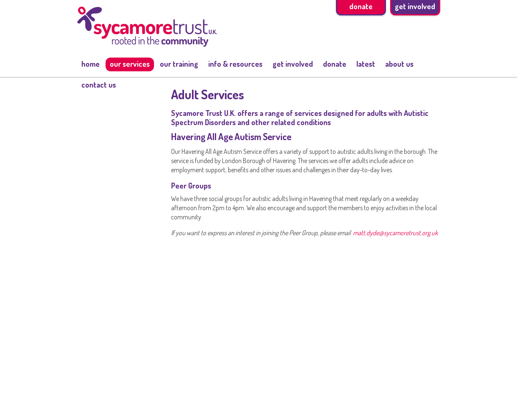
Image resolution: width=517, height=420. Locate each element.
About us (399, 64)
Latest (366, 64)
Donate (335, 64)
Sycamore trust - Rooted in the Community (147, 27)
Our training (179, 64)
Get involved (293, 64)
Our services (130, 64)
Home (91, 64)
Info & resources (235, 64)
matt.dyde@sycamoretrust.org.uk (395, 233)
